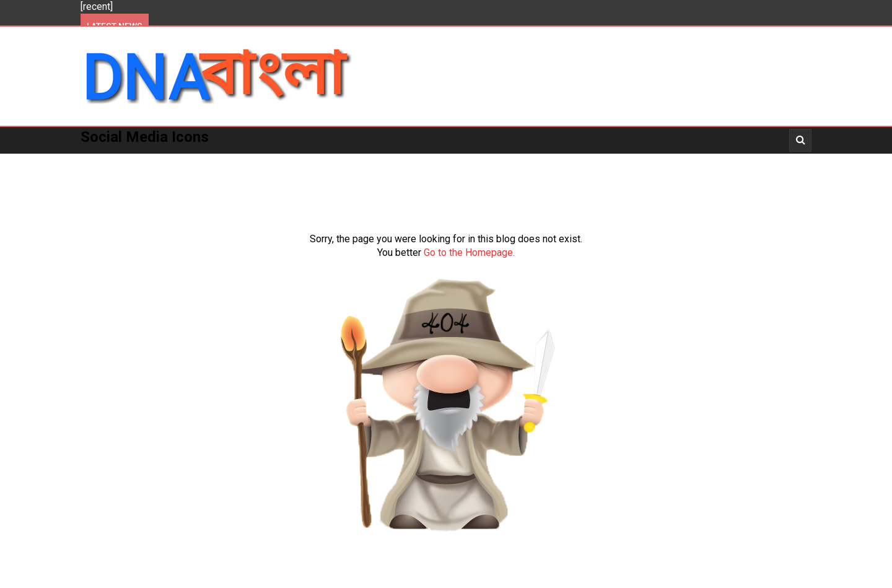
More (450, 161)
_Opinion (744, 161)
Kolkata (212, 161)
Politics (154, 161)
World (404, 161)
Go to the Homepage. (469, 252)
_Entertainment (520, 161)
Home (103, 161)
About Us (111, 188)
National (349, 161)
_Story (689, 161)
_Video (639, 161)
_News (592, 161)
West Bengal (279, 161)
